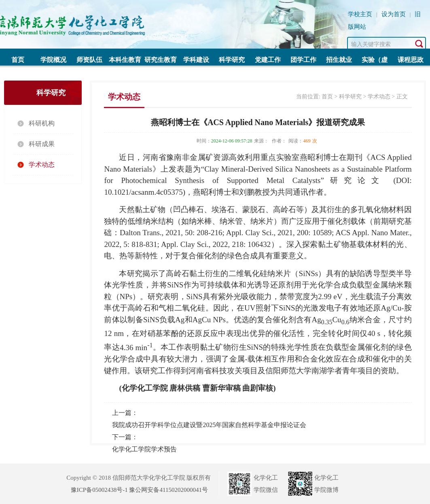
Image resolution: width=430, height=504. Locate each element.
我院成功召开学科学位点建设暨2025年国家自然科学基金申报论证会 (209, 425)
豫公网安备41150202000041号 (168, 490)
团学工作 (303, 60)
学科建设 (196, 60)
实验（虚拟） (375, 62)
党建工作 (268, 60)
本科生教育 (125, 60)
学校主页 (360, 14)
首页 (18, 60)
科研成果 (42, 144)
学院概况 (53, 60)
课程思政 (411, 60)
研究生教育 (161, 60)
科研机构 (42, 123)
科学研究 (232, 60)
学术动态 (42, 165)
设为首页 (394, 14)
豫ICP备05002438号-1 (99, 490)
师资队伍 (89, 60)
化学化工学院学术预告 (144, 449)
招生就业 (339, 60)
